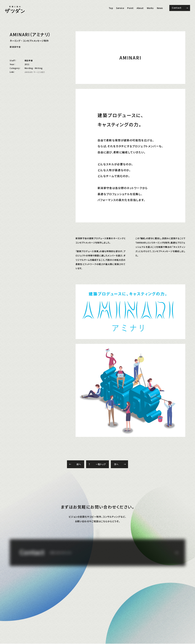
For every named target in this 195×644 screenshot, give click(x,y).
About (140, 8)
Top (111, 8)
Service (120, 8)
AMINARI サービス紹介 (35, 72)
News (160, 8)
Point (130, 8)
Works (150, 8)
